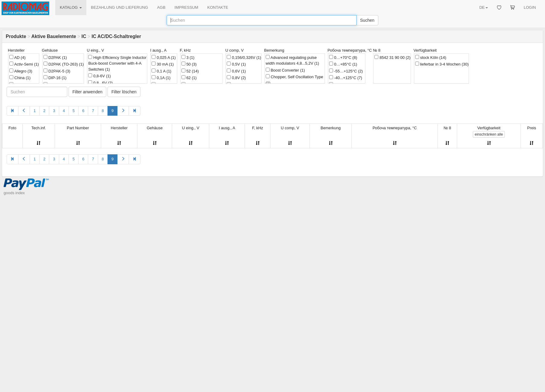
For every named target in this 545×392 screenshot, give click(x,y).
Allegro (21, 71)
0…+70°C (343, 57)
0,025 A (164, 57)
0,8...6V (100, 83)
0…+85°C (343, 64)
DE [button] (483, 7)
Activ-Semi (24, 64)
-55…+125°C (346, 71)
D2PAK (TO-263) (64, 64)
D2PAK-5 (57, 71)
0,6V (236, 71)
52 (190, 71)
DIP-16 (55, 78)
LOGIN (530, 7)
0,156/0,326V (244, 57)
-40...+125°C (346, 78)
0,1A (161, 78)
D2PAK (55, 57)
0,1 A (161, 71)
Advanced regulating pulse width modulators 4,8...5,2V (292, 60)
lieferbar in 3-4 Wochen (442, 64)
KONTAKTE (218, 7)
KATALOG (71, 7)
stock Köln (431, 57)
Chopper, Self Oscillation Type (295, 80)
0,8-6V (99, 76)
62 (189, 78)
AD (17, 57)
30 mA (163, 64)
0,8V (236, 78)
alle (489, 134)
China (20, 78)
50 (189, 64)
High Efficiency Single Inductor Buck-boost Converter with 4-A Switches (117, 63)
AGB (161, 7)
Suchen (367, 20)
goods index (14, 193)
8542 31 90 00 (392, 57)
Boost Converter (285, 70)
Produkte (16, 36)
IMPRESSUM (186, 7)
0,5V (236, 64)
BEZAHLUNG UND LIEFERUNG (119, 7)
